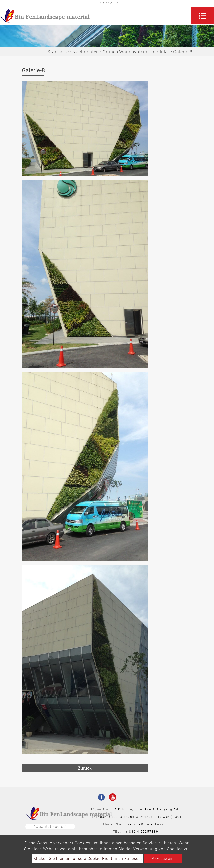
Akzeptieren (162, 858)
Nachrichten (86, 52)
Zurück (85, 768)
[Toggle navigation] (203, 16)
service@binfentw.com (148, 824)
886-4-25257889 (144, 832)
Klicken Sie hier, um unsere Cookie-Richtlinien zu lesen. (88, 858)
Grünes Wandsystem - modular (136, 52)
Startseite (58, 52)
